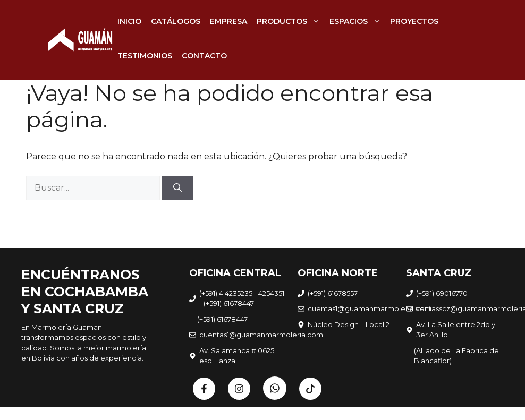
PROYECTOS (414, 21)
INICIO (129, 21)
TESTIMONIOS (145, 56)
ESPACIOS (357, 21)
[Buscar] (177, 188)
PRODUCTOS (291, 21)
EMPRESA (228, 21)
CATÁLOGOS (176, 21)
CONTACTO (204, 56)
